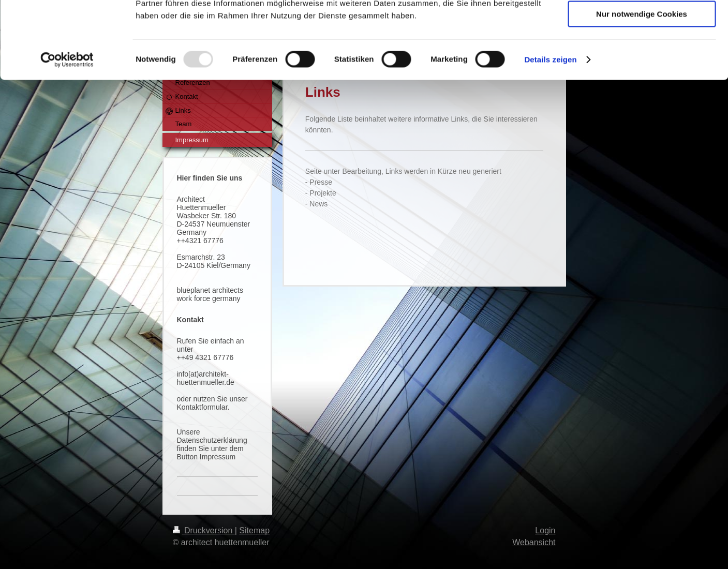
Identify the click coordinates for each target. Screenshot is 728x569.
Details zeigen (550, 132)
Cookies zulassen (642, 26)
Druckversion (204, 530)
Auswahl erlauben (642, 56)
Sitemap (254, 530)
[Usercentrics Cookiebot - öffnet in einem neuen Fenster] (67, 132)
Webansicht (534, 542)
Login (545, 530)
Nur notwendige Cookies (642, 86)
